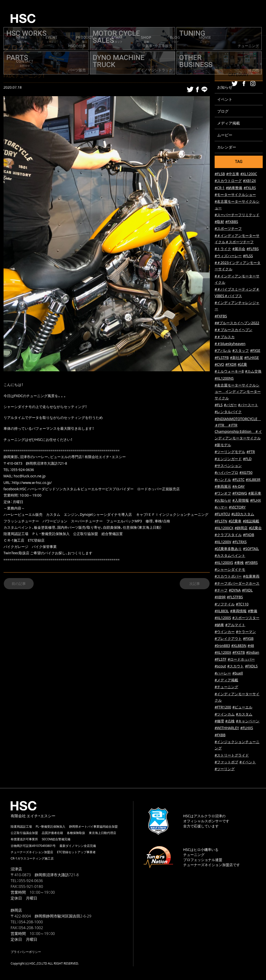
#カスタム (244, 715)
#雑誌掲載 (251, 522)
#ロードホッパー (241, 660)
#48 (251, 647)
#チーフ (221, 591)
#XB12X (249, 182)
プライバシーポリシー (26, 953)
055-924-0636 (31, 882)
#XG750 (246, 473)
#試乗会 (255, 529)
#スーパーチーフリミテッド (237, 216)
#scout (220, 667)
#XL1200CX (224, 529)
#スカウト (236, 667)
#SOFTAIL (251, 550)
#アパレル (223, 352)
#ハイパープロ (226, 473)
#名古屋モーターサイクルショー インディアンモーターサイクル (238, 393)
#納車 (219, 626)
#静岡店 (241, 529)
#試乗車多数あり (228, 550)
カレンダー (227, 148)
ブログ (223, 111)
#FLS (219, 406)
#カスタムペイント (230, 556)
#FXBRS (251, 564)
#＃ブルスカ (225, 338)
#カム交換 (253, 372)
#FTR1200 (223, 708)
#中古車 (233, 175)
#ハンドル (223, 481)
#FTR (251, 453)
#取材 (219, 223)
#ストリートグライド (232, 756)
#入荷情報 (241, 501)
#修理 (219, 722)
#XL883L (222, 612)
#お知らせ (223, 501)
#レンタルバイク (228, 413)
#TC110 (242, 605)
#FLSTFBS (235, 598)
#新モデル (223, 446)
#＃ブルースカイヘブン (233, 331)
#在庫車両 (251, 577)
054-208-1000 (31, 923)
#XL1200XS (224, 564)
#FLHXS (247, 729)
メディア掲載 (229, 124)
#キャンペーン (248, 722)
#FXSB (248, 639)
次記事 (195, 584)
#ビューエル (242, 708)
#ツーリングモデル (230, 453)
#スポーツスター (246, 619)
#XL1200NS (224, 379)
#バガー (230, 406)
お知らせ (225, 87)
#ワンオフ (223, 494)
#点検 (230, 722)
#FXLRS (250, 189)
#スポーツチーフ (228, 230)
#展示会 (239, 250)
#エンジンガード (228, 460)
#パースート (248, 406)
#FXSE (255, 352)
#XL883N (239, 647)
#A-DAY (239, 487)
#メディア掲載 (226, 681)
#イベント (248, 763)
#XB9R (220, 598)
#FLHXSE (252, 359)
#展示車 (255, 494)
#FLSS (248, 257)
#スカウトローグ (228, 182)
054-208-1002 (31, 929)
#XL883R (253, 481)
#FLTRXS (239, 543)
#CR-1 (220, 189)
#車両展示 (223, 487)
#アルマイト (235, 626)
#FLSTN (221, 522)
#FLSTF (221, 660)
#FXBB (220, 736)
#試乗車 (235, 522)
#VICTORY (237, 508)
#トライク (223, 250)
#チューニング (226, 688)
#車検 (239, 564)
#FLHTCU (222, 515)
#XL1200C (249, 175)
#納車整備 (234, 189)
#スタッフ (241, 352)
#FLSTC (238, 481)
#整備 (252, 612)
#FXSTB (239, 653)
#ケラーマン (246, 633)
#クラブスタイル (228, 536)
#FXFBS (221, 317)
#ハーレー (223, 674)
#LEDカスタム (243, 515)
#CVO (219, 365)
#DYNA (235, 591)
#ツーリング (225, 770)
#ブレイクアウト (228, 639)
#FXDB (249, 536)
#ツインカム (225, 715)
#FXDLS (251, 667)
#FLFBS (253, 250)
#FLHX (255, 501)
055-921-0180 (31, 887)
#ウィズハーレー (228, 257)
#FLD (247, 460)
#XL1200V (223, 543)
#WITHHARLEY (227, 729)
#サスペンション (228, 467)
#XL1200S (223, 619)
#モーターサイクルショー (235, 196)
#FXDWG (240, 494)
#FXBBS (232, 223)
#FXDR (231, 365)
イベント (225, 99)
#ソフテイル (225, 605)
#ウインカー (225, 633)
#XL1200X (223, 653)
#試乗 (242, 365)
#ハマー (221, 508)
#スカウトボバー (228, 577)
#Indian (253, 653)
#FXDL (247, 591)
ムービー (225, 136)
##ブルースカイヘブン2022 (237, 324)
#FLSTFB (222, 359)
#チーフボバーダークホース (237, 584)
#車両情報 (238, 612)
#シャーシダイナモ (230, 570)
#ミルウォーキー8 (229, 372)
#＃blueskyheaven (230, 345)
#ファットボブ (226, 763)
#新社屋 (237, 359)
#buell (238, 674)
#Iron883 (222, 647)
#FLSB (220, 175)
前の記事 (19, 584)
